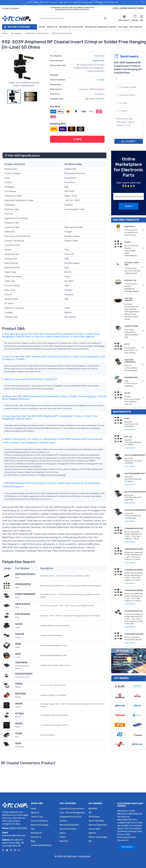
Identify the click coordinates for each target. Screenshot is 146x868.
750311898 (21, 663)
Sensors (63, 821)
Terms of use (37, 817)
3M (90, 813)
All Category (16, 33)
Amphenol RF (99, 61)
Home (42, 27)
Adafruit (92, 833)
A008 (18, 644)
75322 (19, 733)
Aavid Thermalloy (96, 821)
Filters (63, 837)
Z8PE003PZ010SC (25, 574)
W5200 (19, 724)
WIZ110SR (20, 694)
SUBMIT (129, 141)
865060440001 (24, 674)
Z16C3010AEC (23, 614)
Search (129, 206)
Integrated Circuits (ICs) (71, 817)
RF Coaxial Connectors (62, 33)
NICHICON (93, 809)
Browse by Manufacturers (101, 27)
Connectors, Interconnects (37, 33)
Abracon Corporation (98, 825)
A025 (18, 654)
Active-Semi (94, 829)
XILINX (87, 857)
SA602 (19, 624)
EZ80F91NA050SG (25, 594)
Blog (33, 841)
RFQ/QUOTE (136, 27)
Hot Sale (123, 27)
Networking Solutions (69, 825)
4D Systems (94, 817)
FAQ (33, 829)
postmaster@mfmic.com (14, 836)
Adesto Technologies (98, 837)
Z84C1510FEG (23, 604)
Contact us (36, 837)
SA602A (20, 634)
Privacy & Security (39, 821)
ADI (90, 841)
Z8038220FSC (23, 584)
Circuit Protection (68, 829)
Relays (63, 833)
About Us (52, 27)
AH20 (18, 743)
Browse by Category (71, 27)
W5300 (19, 704)
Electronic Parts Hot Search (130, 805)
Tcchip (80, 857)
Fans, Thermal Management (72, 813)
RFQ (77, 139)
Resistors (64, 841)
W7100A (19, 714)
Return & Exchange (40, 825)
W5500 (19, 684)
